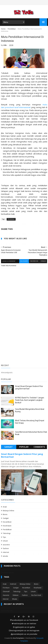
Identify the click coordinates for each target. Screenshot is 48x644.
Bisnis (5, 514)
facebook (34, 261)
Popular (24, 447)
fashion (6, 548)
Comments (39, 447)
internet (6, 552)
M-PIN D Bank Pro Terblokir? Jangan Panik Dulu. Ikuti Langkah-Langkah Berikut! (30, 400)
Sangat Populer (9, 447)
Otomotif (6, 591)
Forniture (6, 588)
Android (13, 584)
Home (3, 29)
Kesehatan (7, 526)
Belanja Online (9, 511)
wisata (5, 556)
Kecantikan (7, 522)
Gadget (6, 518)
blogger (24, 261)
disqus (43, 261)
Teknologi (7, 533)
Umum (5, 541)
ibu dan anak (36, 595)
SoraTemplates (18, 638)
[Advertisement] (24, 336)
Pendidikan (12, 29)
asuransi (6, 545)
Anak (5, 507)
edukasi (16, 595)
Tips (4, 537)
